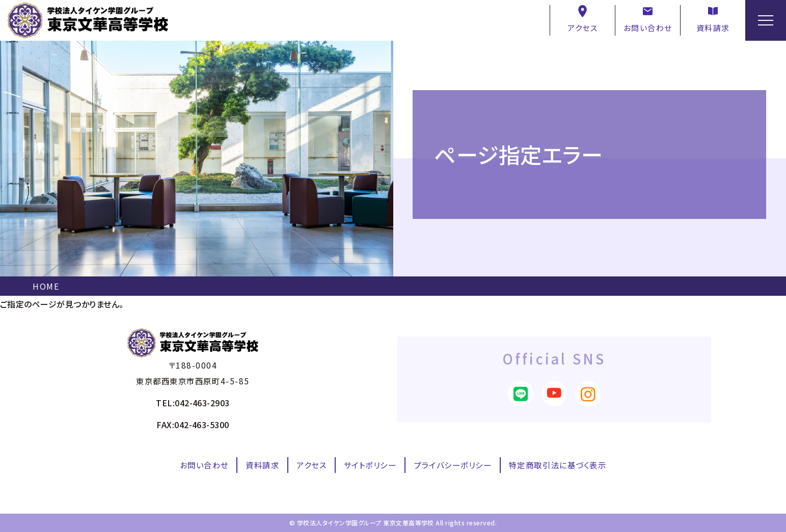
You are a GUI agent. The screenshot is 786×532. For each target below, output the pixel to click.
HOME (46, 286)
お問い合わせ (648, 19)
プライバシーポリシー (453, 465)
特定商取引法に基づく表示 (558, 465)
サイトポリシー (370, 465)
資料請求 (713, 19)
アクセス (582, 19)
